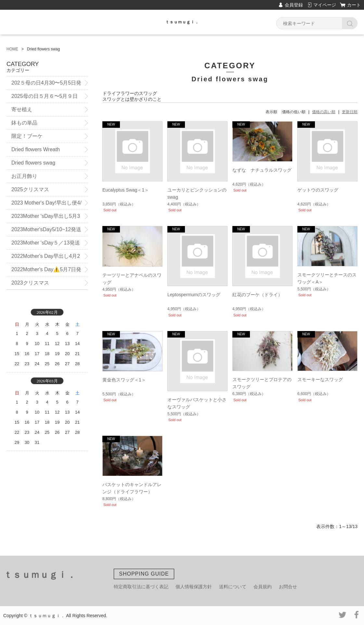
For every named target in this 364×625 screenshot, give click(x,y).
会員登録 (294, 5)
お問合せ (288, 587)
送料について (233, 587)
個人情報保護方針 (194, 587)
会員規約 (263, 587)
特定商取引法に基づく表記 (141, 587)
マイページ (325, 5)
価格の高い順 (324, 112)
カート (354, 5)
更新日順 (350, 112)
